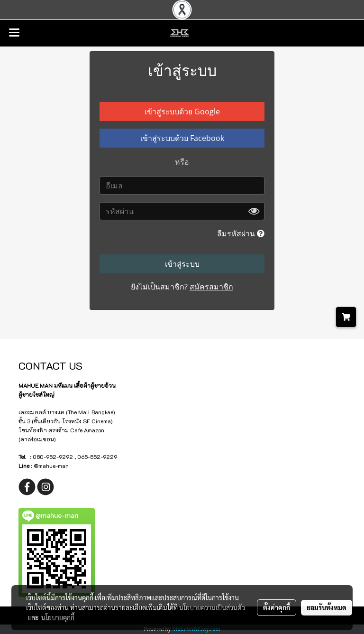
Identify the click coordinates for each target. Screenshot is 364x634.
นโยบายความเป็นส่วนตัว (212, 607)
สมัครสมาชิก (211, 287)
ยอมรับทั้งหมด (327, 607)
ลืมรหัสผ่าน (241, 233)
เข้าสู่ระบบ (182, 264)
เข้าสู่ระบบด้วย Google (182, 112)
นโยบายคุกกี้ (58, 617)
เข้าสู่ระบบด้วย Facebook (182, 138)
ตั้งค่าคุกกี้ (277, 607)
